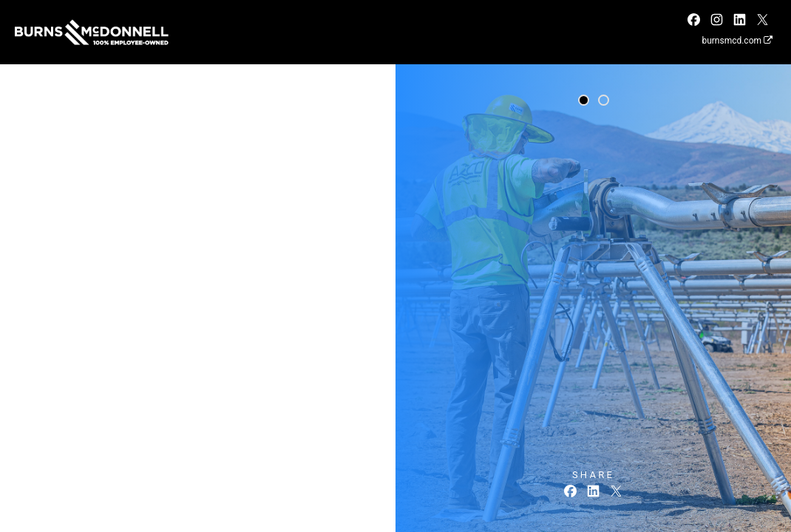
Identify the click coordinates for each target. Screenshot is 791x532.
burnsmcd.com (737, 41)
